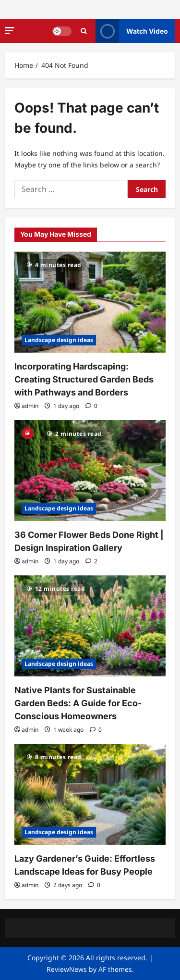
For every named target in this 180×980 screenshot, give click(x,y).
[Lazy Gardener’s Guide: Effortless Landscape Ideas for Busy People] (90, 794)
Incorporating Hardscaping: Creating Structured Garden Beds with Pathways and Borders (84, 379)
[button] (10, 31)
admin (30, 406)
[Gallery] (28, 432)
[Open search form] (84, 31)
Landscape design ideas (59, 340)
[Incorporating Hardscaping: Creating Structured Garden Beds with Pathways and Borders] (90, 302)
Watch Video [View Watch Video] (132, 31)
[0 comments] (91, 406)
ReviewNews (67, 969)
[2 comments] (91, 561)
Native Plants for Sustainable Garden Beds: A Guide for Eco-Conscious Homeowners (78, 703)
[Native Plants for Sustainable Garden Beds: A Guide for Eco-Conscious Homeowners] (90, 626)
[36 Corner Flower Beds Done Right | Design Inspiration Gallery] (90, 471)
